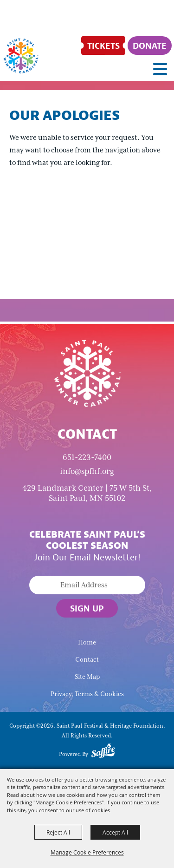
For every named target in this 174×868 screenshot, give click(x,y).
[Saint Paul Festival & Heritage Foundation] (21, 56)
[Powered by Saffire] (103, 752)
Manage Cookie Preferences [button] (87, 852)
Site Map (87, 677)
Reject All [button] (58, 832)
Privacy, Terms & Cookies (87, 694)
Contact (87, 660)
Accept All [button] (115, 832)
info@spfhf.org (87, 471)
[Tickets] (103, 46)
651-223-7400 (87, 457)
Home (87, 642)
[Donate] (150, 46)
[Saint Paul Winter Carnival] (87, 373)
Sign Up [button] (87, 608)
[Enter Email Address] (87, 585)
